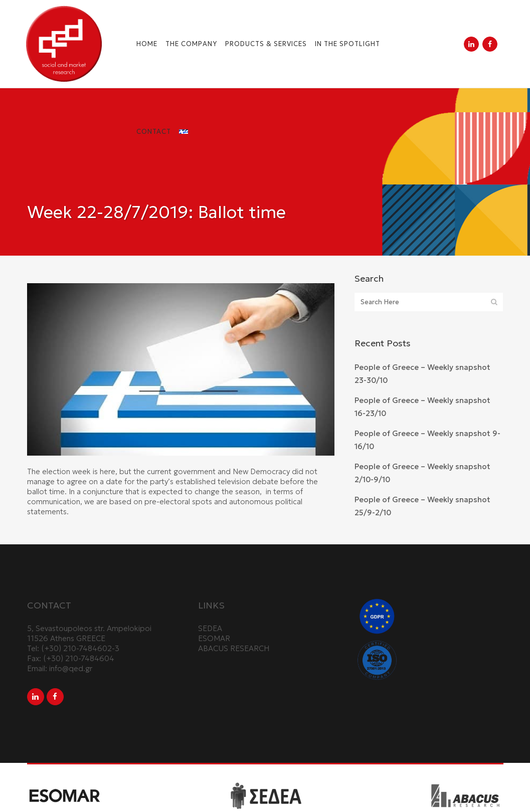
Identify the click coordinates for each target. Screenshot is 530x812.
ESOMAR (214, 638)
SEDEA (210, 628)
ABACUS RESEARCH (234, 648)
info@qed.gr (71, 668)
